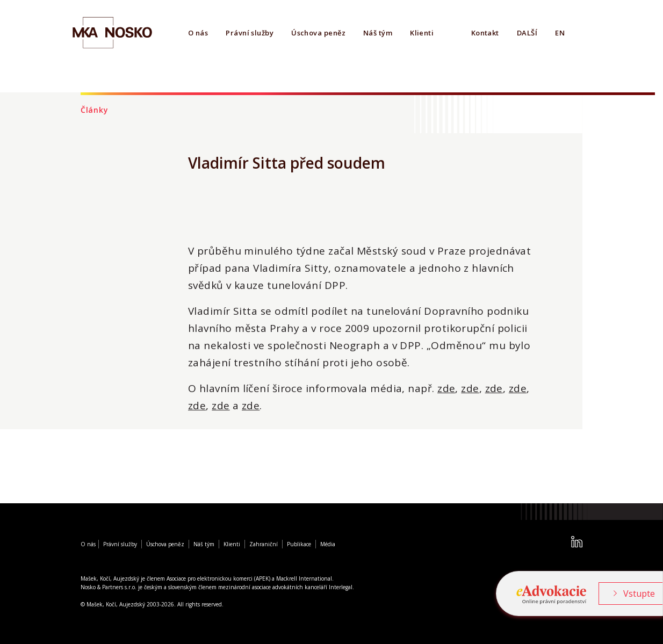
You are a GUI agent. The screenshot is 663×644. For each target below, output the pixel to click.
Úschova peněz (318, 33)
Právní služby (250, 33)
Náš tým (378, 33)
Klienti (422, 33)
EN (560, 33)
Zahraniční (264, 544)
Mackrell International (304, 578)
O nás (198, 33)
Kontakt (485, 33)
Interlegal (341, 587)
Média (328, 544)
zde (446, 388)
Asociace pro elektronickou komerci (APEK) (218, 578)
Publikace (299, 544)
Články (94, 110)
